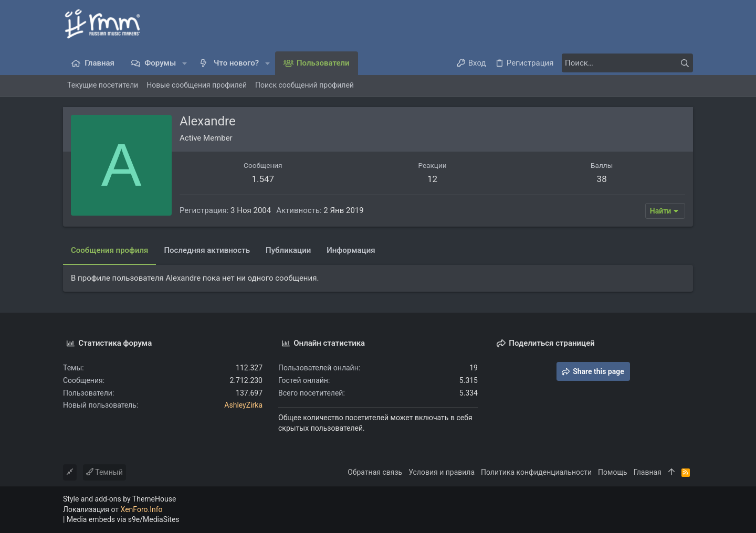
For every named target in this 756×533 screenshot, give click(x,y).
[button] (185, 63)
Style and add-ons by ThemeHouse (119, 499)
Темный (104, 472)
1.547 (263, 179)
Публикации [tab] (288, 250)
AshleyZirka (243, 405)
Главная (648, 472)
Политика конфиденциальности (536, 472)
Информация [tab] (351, 250)
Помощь (613, 472)
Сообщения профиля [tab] (109, 250)
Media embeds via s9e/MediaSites (123, 519)
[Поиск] (627, 63)
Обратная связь (375, 472)
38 (602, 179)
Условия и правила (442, 472)
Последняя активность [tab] (207, 250)
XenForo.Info (142, 509)
